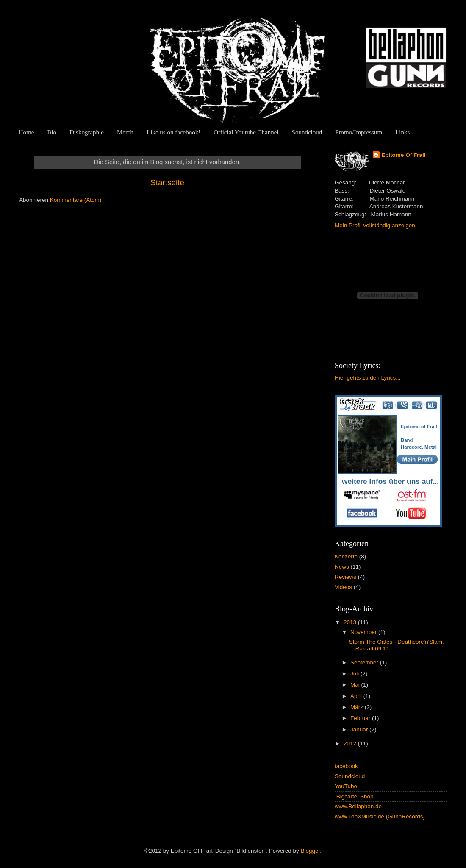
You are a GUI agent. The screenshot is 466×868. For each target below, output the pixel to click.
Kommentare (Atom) (76, 200)
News (342, 567)
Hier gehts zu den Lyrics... (368, 378)
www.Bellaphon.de (358, 806)
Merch (125, 132)
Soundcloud (307, 132)
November (364, 632)
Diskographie (87, 132)
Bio (52, 132)
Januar (360, 730)
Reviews (345, 577)
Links (402, 132)
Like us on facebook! (173, 132)
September (365, 663)
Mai (356, 685)
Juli (355, 674)
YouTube (346, 786)
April (357, 696)
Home (26, 132)
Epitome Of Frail (403, 155)
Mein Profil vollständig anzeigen (375, 225)
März (358, 707)
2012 (351, 744)
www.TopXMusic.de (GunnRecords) (380, 816)
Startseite (167, 183)
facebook (346, 766)
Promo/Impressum (359, 132)
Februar (361, 718)
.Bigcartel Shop (354, 797)
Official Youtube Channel (246, 132)
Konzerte (346, 557)
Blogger (310, 851)
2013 (351, 622)
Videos (343, 587)
